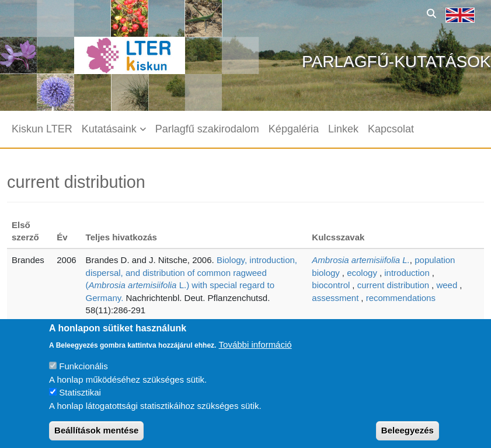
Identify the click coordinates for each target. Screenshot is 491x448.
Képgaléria (294, 129)
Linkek (343, 129)
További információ (255, 355)
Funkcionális (83, 377)
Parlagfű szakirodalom (207, 129)
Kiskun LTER (42, 129)
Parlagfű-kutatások (396, 62)
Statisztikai (80, 403)
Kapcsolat (391, 129)
